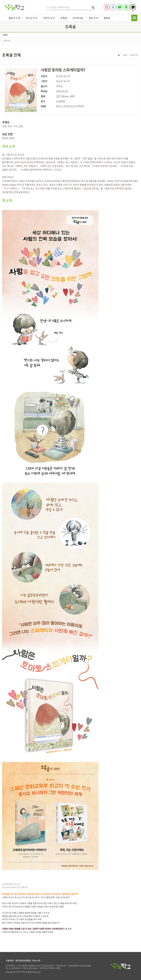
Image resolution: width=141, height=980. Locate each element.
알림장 (107, 18)
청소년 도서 (32, 18)
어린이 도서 (49, 18)
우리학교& (78, 18)
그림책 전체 (7, 41)
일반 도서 (93, 18)
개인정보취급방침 (23, 961)
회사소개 (36, 961)
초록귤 (64, 18)
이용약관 (10, 961)
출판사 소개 (14, 18)
